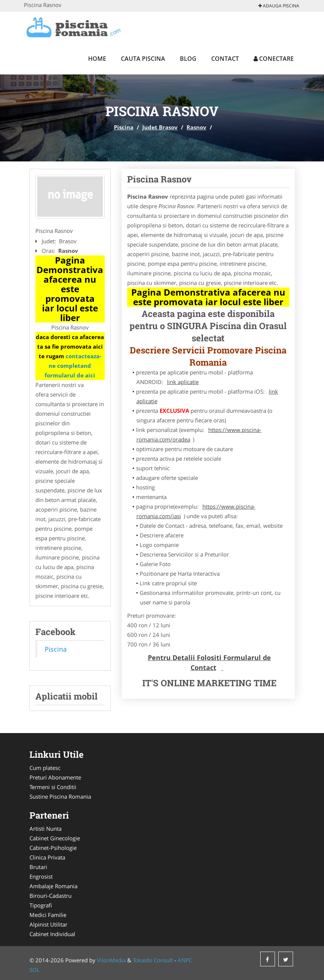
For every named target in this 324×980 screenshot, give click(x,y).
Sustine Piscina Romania (60, 796)
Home (97, 59)
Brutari (38, 867)
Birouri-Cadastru (50, 896)
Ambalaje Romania (53, 886)
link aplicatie (183, 382)
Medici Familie (48, 915)
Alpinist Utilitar (48, 924)
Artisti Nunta (46, 829)
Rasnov (196, 127)
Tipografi (41, 905)
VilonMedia (111, 960)
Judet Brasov (160, 127)
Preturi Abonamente (55, 777)
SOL (35, 970)
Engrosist (41, 876)
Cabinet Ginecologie (55, 838)
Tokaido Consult (153, 960)
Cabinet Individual (52, 934)
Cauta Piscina (143, 59)
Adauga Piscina (279, 6)
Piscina (124, 127)
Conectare (274, 59)
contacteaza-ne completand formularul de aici (73, 366)
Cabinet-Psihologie (53, 848)
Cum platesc (45, 768)
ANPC (185, 960)
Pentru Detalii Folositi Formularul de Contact (209, 662)
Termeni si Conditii (53, 787)
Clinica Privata (47, 857)
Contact (225, 59)
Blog (188, 59)
